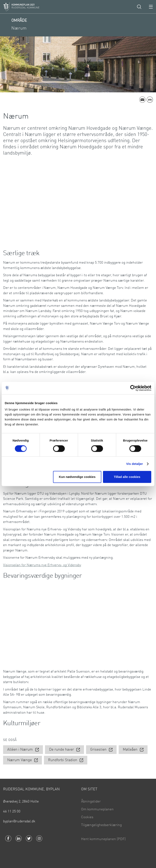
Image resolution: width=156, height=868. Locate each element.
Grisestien (98, 750)
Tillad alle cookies (127, 477)
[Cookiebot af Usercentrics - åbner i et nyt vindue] (133, 388)
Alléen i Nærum (20, 750)
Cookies (87, 817)
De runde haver (61, 750)
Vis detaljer (135, 464)
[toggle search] (139, 7)
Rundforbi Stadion (63, 760)
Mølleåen (130, 750)
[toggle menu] (151, 7)
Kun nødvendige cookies (77, 477)
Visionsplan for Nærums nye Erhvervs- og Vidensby (42, 565)
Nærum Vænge (19, 760)
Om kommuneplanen (97, 809)
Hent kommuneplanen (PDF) (103, 839)
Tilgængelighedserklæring (101, 825)
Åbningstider (91, 802)
